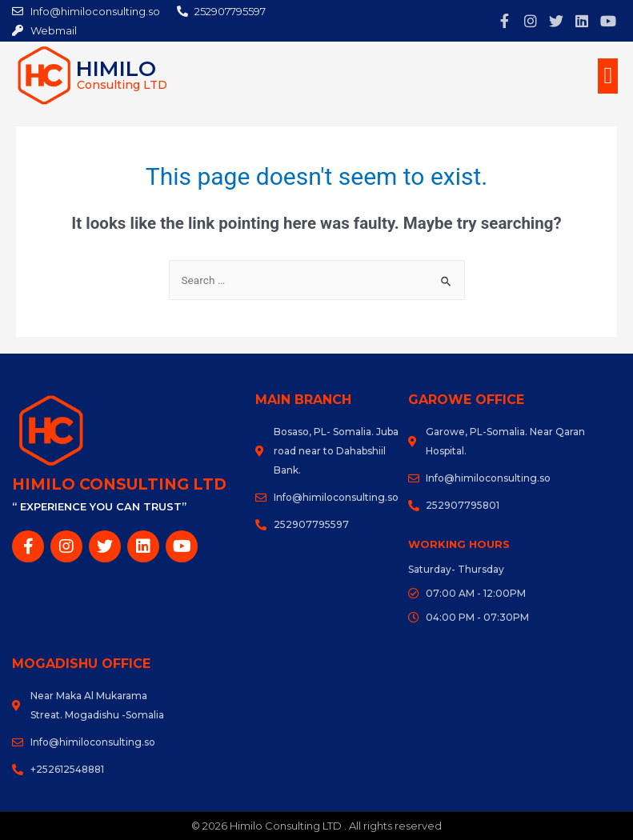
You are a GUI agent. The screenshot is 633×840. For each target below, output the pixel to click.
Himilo (120, 68)
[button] (608, 76)
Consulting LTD (122, 85)
